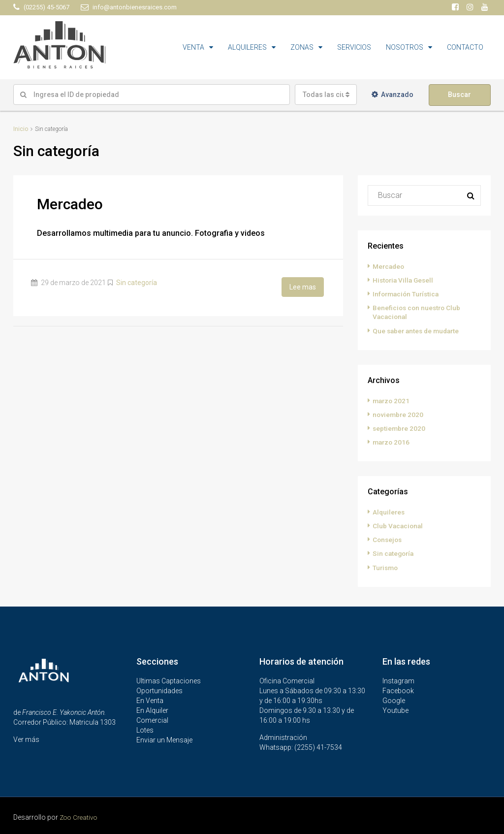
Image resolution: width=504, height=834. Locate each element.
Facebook (398, 690)
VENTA (193, 47)
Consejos (388, 539)
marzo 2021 (392, 400)
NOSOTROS (405, 47)
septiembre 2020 (400, 428)
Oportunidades (159, 690)
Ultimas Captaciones (169, 680)
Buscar (459, 95)
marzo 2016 (392, 442)
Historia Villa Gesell (405, 280)
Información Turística (408, 294)
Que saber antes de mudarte (418, 330)
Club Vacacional (399, 525)
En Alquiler (152, 709)
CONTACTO (465, 47)
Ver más (26, 738)
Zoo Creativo (80, 816)
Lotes (145, 729)
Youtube (395, 709)
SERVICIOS (354, 47)
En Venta (150, 700)
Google (394, 700)
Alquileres (389, 512)
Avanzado (393, 95)
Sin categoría (137, 283)
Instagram (398, 680)
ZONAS (302, 47)
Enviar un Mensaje (164, 739)
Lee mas (303, 287)
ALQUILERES (247, 47)
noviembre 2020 (399, 414)
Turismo (386, 567)
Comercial (152, 719)
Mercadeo (70, 204)
